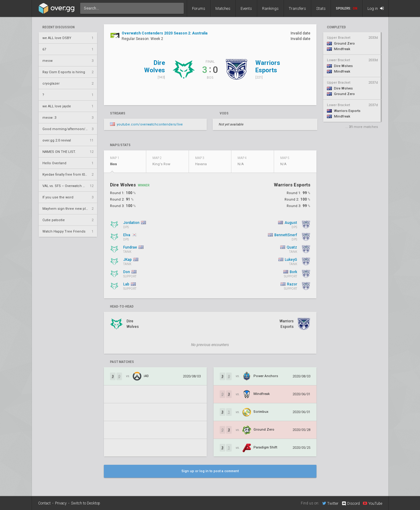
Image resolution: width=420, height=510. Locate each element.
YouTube (373, 503)
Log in (376, 8)
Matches (223, 8)
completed (336, 27)
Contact (44, 503)
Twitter (330, 503)
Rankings (270, 8)
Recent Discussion (59, 27)
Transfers (297, 8)
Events (246, 8)
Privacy (61, 503)
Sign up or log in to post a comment (210, 471)
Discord (350, 504)
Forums (199, 8)
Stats (321, 8)
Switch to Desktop (86, 503)
